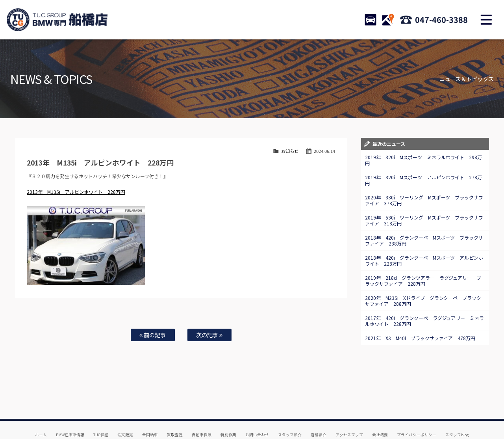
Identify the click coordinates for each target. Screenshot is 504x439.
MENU (486, 20)
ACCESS (388, 20)
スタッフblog (457, 408)
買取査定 (175, 408)
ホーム (41, 408)
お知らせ (290, 151)
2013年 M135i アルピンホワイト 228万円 (76, 192)
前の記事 (153, 335)
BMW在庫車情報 (70, 408)
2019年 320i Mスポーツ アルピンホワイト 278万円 (424, 180)
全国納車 (150, 408)
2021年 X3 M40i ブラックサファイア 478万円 (420, 338)
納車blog (229, 416)
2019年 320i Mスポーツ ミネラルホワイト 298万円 (424, 160)
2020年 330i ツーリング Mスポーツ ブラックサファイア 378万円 (424, 200)
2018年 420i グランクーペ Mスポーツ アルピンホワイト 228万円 (424, 260)
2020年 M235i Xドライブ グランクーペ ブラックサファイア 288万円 (423, 301)
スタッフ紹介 (290, 408)
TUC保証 (101, 408)
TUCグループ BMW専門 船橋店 (57, 20)
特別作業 (228, 408)
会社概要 (380, 408)
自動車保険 (202, 408)
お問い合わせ (257, 408)
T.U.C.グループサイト (264, 416)
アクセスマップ (349, 408)
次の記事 (209, 335)
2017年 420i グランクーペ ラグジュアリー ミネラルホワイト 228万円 (425, 321)
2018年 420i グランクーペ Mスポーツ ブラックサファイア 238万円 (424, 240)
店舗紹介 (319, 408)
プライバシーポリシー (417, 408)
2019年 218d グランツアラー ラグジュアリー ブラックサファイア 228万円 (423, 281)
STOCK (371, 20)
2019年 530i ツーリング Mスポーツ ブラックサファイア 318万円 (424, 220)
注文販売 (125, 408)
